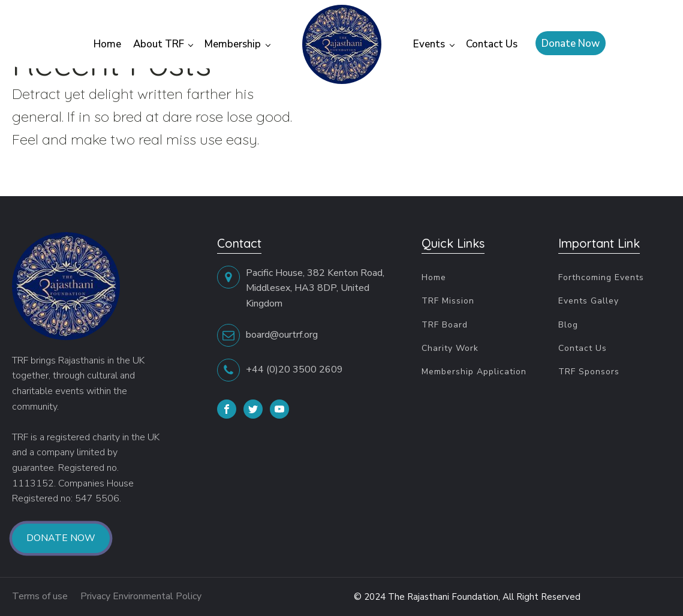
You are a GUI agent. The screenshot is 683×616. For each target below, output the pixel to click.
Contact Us (492, 44)
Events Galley (589, 301)
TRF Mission (448, 301)
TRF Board (445, 325)
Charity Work (450, 348)
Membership (233, 44)
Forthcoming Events (601, 277)
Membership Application (474, 372)
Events (429, 44)
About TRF (159, 44)
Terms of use (41, 596)
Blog (568, 325)
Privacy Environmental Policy (143, 596)
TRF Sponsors (589, 372)
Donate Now (571, 43)
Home (107, 44)
